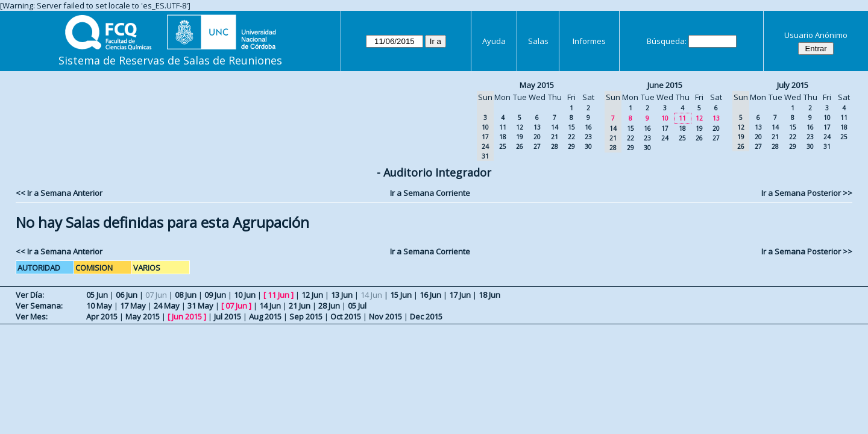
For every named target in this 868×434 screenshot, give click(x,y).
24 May (167, 306)
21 (555, 137)
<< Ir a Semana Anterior (59, 193)
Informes (589, 41)
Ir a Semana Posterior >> (807, 193)
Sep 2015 (306, 316)
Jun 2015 (187, 316)
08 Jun (186, 295)
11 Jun (278, 295)
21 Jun (300, 306)
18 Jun (489, 295)
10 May (99, 306)
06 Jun (127, 295)
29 (571, 146)
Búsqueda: (667, 41)
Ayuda (494, 41)
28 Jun (329, 306)
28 (555, 146)
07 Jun (236, 306)
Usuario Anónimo (816, 35)
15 (571, 127)
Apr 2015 (102, 316)
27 (537, 146)
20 (537, 137)
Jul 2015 (228, 316)
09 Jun (215, 295)
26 (520, 146)
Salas (538, 41)
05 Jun (97, 295)
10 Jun (245, 295)
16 (588, 127)
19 (520, 137)
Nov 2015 (385, 316)
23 (588, 137)
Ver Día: (30, 295)
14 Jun (270, 306)
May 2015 (537, 85)
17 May (133, 306)
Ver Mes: (32, 316)
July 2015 (793, 85)
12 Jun (312, 295)
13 (537, 127)
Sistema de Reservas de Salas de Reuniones (170, 60)
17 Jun (460, 295)
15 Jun (401, 295)
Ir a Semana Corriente (430, 193)
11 (503, 127)
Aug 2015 (265, 316)
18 (503, 137)
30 (588, 146)
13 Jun (342, 295)
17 (665, 128)
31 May (200, 306)
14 (555, 127)
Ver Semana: (39, 306)
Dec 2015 (426, 316)
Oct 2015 (346, 316)
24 (665, 138)
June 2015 (665, 85)
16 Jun (430, 295)
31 (827, 146)
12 (520, 127)
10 (665, 118)
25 (503, 146)
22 (571, 137)
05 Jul (357, 306)
